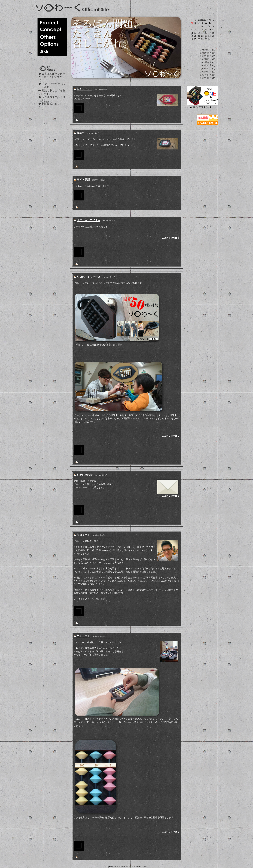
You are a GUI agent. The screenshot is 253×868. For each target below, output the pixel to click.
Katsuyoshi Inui (122, 867)
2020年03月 (206, 50)
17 (210, 33)
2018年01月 (206, 72)
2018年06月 (206, 62)
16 (206, 33)
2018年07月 (206, 59)
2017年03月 (206, 78)
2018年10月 (206, 53)
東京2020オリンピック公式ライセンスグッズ (52, 77)
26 (192, 39)
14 (199, 33)
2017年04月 (206, 75)
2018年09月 (206, 56)
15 (202, 33)
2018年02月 (206, 69)
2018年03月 (206, 65)
